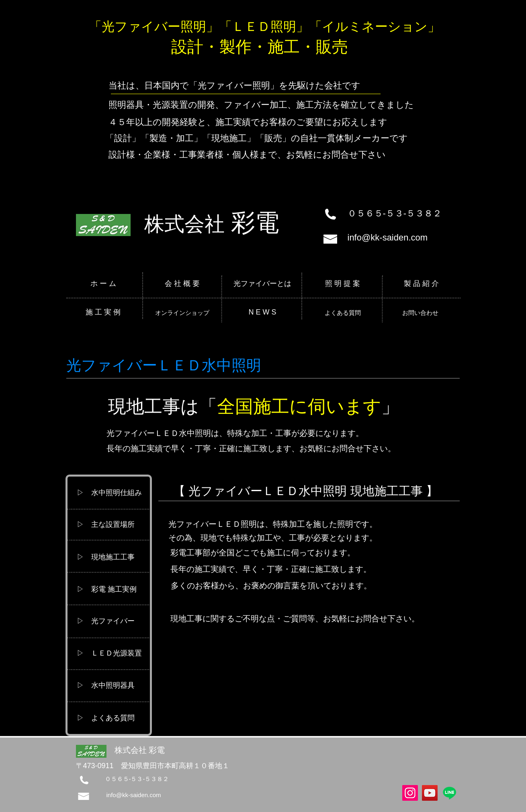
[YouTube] (430, 793)
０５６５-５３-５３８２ (395, 213)
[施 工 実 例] (103, 312)
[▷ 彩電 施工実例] (113, 590)
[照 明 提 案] (343, 284)
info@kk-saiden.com (388, 237)
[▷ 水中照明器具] (113, 686)
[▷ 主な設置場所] (113, 525)
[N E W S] (263, 312)
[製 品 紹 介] (422, 284)
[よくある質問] (343, 312)
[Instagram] (410, 793)
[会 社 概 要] (183, 284)
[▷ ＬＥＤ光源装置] (113, 654)
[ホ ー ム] (103, 284)
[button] (113, 493)
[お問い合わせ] (421, 312)
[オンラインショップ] (182, 312)
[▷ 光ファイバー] (113, 621)
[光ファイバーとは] (263, 284)
